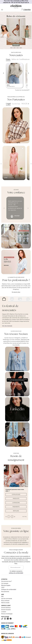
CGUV (3, 587)
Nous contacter (5, 601)
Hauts (8, 59)
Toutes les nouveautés (22, 90)
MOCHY (25, 104)
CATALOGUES (16, 494)
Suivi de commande (7, 599)
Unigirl (8, 104)
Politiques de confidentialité (9, 590)
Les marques (5, 583)
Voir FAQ (24, 517)
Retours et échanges (7, 614)
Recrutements (5, 592)
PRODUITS (16, 499)
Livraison (4, 612)
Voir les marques (7, 326)
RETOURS (16, 511)
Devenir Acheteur (6, 608)
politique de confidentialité (16, 573)
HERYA (8, 85)
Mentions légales (6, 585)
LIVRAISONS (16, 503)
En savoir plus (16, 292)
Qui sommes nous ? (7, 581)
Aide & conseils (5, 603)
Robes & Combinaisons (21, 59)
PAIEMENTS (16, 507)
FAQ (2, 597)
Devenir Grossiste (6, 610)
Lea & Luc (16, 104)
